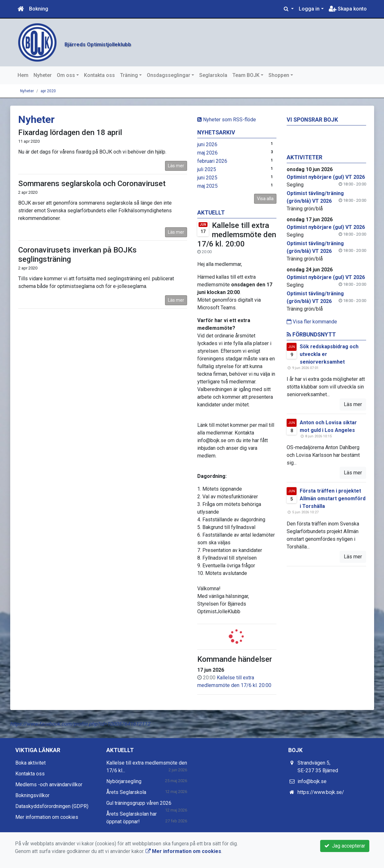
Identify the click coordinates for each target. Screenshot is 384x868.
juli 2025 (207, 169)
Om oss (66, 75)
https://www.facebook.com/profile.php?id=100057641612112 (80, 724)
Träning (129, 75)
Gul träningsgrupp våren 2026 (139, 803)
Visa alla (265, 199)
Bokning (39, 9)
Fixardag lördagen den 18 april (70, 132)
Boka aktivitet (30, 763)
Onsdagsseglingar (169, 75)
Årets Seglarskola (126, 792)
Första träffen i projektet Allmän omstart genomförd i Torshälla (333, 498)
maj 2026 (207, 153)
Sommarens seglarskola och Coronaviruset (92, 184)
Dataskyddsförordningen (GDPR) (52, 806)
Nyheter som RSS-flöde (227, 120)
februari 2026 (212, 161)
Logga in (309, 9)
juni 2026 (207, 144)
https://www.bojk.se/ (321, 792)
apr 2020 (48, 91)
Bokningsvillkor (32, 795)
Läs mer (176, 166)
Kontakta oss (99, 75)
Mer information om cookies (47, 817)
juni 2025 (207, 178)
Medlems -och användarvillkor (49, 785)
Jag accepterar (345, 846)
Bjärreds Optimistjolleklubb (159, 41)
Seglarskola (213, 75)
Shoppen (279, 75)
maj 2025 (207, 186)
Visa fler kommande (312, 322)
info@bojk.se (312, 781)
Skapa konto (348, 9)
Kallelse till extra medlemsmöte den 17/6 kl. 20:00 (237, 235)
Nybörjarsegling (124, 781)
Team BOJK (246, 75)
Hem (23, 75)
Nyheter (43, 75)
